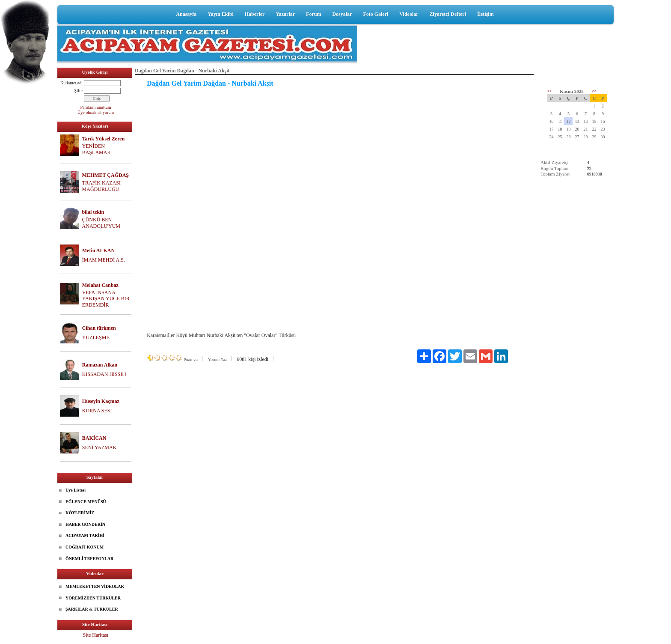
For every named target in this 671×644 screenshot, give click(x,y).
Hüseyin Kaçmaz (101, 401)
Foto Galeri (376, 14)
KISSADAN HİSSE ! (104, 374)
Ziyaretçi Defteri (448, 14)
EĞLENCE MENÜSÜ (86, 502)
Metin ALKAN (98, 250)
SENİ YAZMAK (99, 447)
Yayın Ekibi (220, 14)
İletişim (485, 14)
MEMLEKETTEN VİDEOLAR (95, 586)
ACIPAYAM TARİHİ (85, 535)
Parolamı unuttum (96, 107)
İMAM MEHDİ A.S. (104, 260)
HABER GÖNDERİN (85, 524)
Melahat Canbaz (100, 285)
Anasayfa (186, 14)
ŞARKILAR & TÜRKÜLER (92, 609)
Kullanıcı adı (71, 83)
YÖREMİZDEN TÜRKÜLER (93, 598)
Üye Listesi (76, 490)
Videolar (409, 14)
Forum (313, 14)
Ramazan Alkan (100, 365)
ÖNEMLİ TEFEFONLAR (89, 559)
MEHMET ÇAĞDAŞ (105, 175)
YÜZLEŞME (96, 337)
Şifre (79, 91)
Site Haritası (96, 635)
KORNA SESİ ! (99, 411)
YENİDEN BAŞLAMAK (96, 149)
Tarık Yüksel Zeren (104, 139)
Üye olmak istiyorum (96, 112)
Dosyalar (342, 14)
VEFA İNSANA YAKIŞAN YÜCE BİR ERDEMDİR (106, 299)
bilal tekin (93, 212)
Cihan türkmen (99, 328)
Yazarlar (285, 14)
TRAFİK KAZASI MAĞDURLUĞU (101, 186)
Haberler (255, 14)
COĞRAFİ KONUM (85, 547)
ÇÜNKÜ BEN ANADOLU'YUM (101, 223)
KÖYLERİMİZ (80, 513)
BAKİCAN (94, 438)
